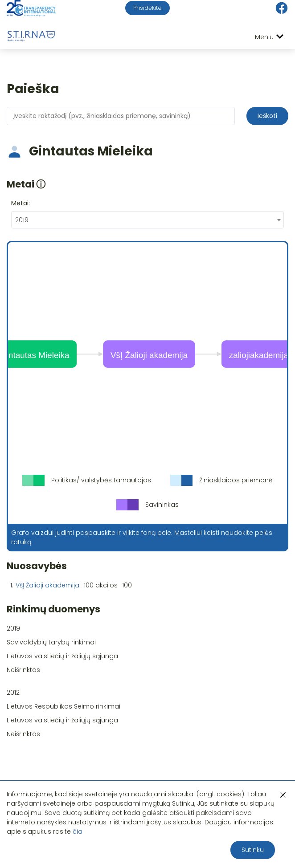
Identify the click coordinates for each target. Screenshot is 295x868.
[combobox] (147, 220)
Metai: (20, 203)
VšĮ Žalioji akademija (47, 585)
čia (78, 831)
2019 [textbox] (22, 220)
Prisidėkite (147, 8)
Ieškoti (267, 116)
